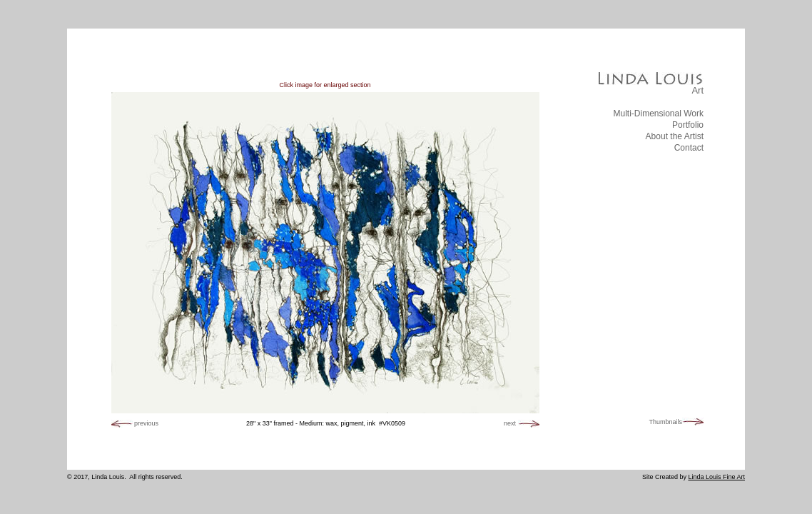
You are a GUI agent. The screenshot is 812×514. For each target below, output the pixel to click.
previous (146, 423)
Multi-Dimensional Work (659, 114)
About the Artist (675, 136)
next (510, 423)
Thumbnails (665, 423)
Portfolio (688, 125)
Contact (689, 148)
